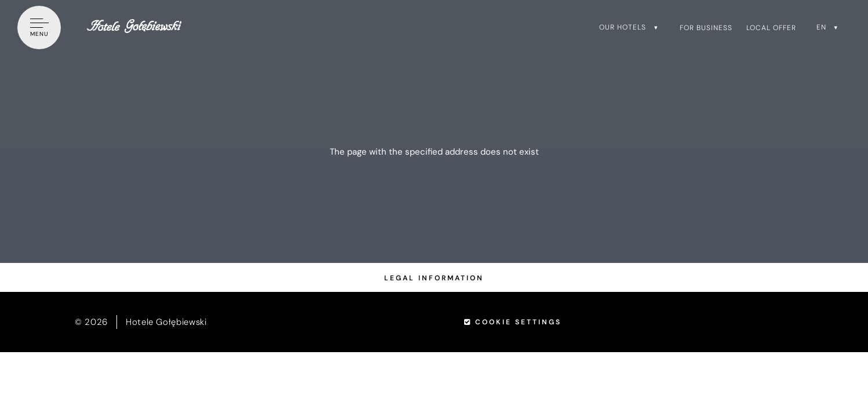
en (821, 27)
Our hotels (623, 27)
